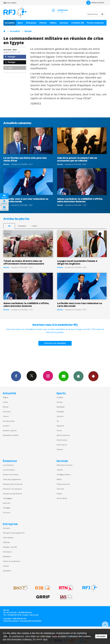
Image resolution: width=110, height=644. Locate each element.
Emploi (59, 494)
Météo (59, 479)
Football (60, 397)
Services (64, 23)
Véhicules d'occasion (65, 465)
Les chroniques (9, 470)
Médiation (7, 556)
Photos (43, 23)
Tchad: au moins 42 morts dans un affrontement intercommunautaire (24, 262)
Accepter (101, 636)
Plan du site (34, 615)
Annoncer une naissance (12, 489)
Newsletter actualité (11, 435)
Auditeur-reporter (95, 3)
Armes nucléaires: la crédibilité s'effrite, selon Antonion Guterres (80, 200)
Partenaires (7, 552)
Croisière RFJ (78, 23)
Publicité (6, 542)
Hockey (60, 402)
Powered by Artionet (11, 621)
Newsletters (64, 376)
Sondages (7, 508)
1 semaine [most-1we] (22, 226)
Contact (6, 566)
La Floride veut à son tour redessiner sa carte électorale (26, 200)
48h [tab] (9, 226)
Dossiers (6, 426)
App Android (93, 376)
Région (6, 397)
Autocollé (7, 503)
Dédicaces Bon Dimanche (13, 484)
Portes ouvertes (95, 23)
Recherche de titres (11, 474)
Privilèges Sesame (64, 474)
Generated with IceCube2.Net (31, 621)
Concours (7, 512)
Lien (9, 68)
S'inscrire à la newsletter (55, 343)
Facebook (16, 376)
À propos (6, 528)
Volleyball (60, 412)
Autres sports (62, 445)
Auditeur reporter (10, 430)
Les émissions (8, 465)
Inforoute (60, 489)
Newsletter (7, 571)
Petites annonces (63, 484)
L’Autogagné (8, 498)
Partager (10, 57)
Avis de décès (62, 498)
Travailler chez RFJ (10, 547)
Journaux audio (9, 421)
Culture (6, 416)
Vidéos (53, 23)
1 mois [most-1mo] (34, 226)
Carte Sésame (8, 538)
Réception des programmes (14, 533)
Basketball (61, 407)
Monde (28, 31)
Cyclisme (60, 416)
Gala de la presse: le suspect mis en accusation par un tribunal (77, 159)
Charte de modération (12, 561)
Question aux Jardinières (12, 494)
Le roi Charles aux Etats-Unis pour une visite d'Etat (25, 159)
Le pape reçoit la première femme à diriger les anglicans (77, 262)
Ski (58, 421)
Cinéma (60, 470)
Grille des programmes (12, 479)
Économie (7, 412)
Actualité (10, 23)
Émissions (31, 23)
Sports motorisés (63, 435)
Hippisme (60, 426)
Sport (20, 23)
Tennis (59, 430)
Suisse (5, 402)
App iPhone (78, 376)
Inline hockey (62, 440)
